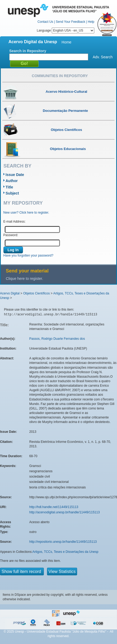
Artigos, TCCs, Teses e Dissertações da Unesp (65, 552)
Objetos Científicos (37, 293)
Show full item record (22, 572)
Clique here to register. (24, 279)
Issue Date (15, 175)
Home (66, 42)
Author (12, 181)
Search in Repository (28, 51)
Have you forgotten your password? (28, 255)
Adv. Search (103, 57)
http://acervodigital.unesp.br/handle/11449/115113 (65, 512)
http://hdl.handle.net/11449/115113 (54, 507)
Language (65, 30)
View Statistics (62, 572)
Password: (11, 235)
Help (91, 22)
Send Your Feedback (70, 22)
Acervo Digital (10, 293)
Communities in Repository (60, 76)
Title (9, 187)
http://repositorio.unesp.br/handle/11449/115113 (63, 542)
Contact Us (45, 22)
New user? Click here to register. (26, 213)
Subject (12, 193)
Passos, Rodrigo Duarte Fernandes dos (57, 339)
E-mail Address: (15, 222)
